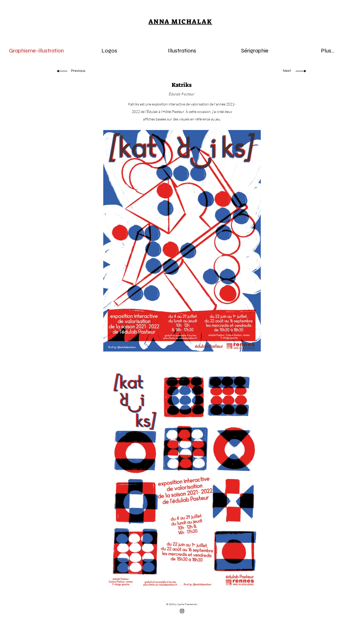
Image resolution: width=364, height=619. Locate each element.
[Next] (286, 71)
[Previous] (79, 71)
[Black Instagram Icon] (182, 611)
